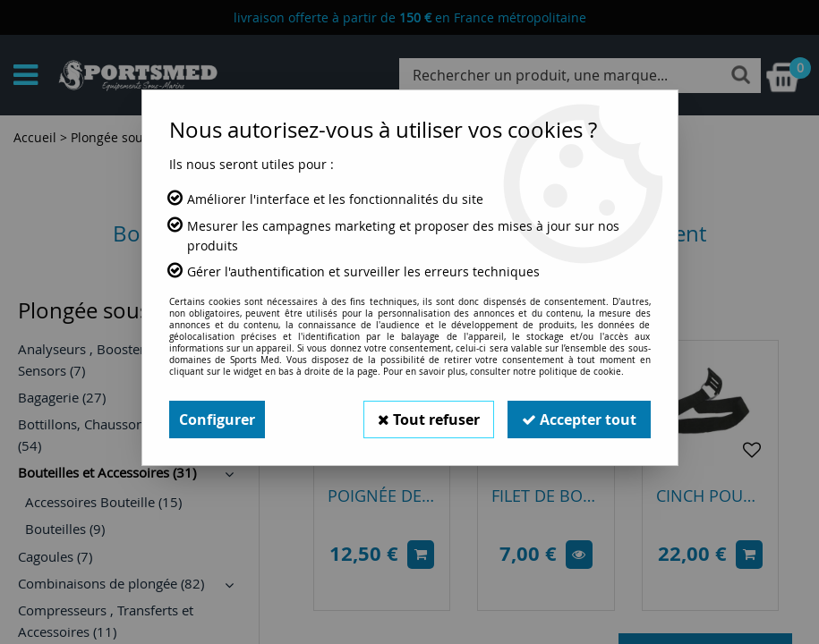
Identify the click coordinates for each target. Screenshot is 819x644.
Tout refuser (429, 419)
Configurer (217, 419)
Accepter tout (579, 419)
